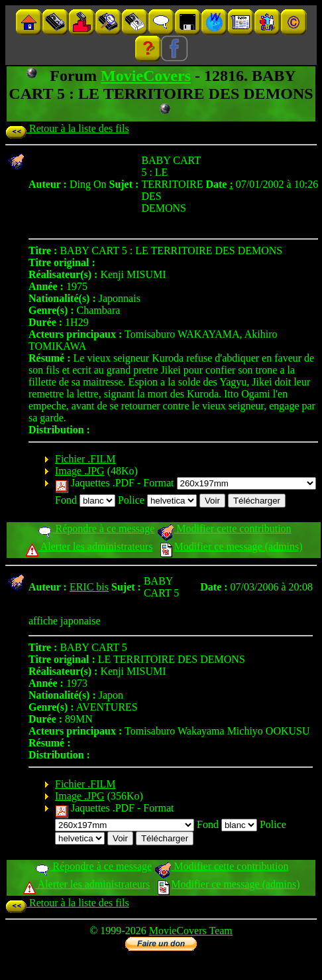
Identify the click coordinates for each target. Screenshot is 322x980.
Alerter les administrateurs (89, 546)
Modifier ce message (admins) (231, 546)
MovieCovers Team (191, 931)
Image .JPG (80, 471)
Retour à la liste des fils (67, 128)
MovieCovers (146, 76)
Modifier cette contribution (224, 528)
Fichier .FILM (85, 459)
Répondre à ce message (96, 528)
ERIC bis (89, 587)
